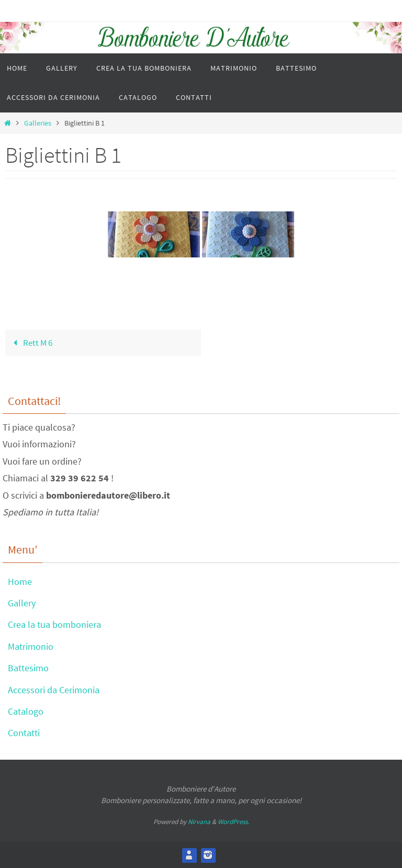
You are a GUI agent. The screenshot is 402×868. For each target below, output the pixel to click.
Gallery (22, 603)
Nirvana (199, 822)
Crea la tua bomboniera (54, 624)
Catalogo (26, 711)
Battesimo (28, 668)
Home (20, 582)
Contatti (24, 733)
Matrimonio (31, 646)
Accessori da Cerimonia (54, 690)
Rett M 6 (31, 343)
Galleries (38, 123)
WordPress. (233, 822)
